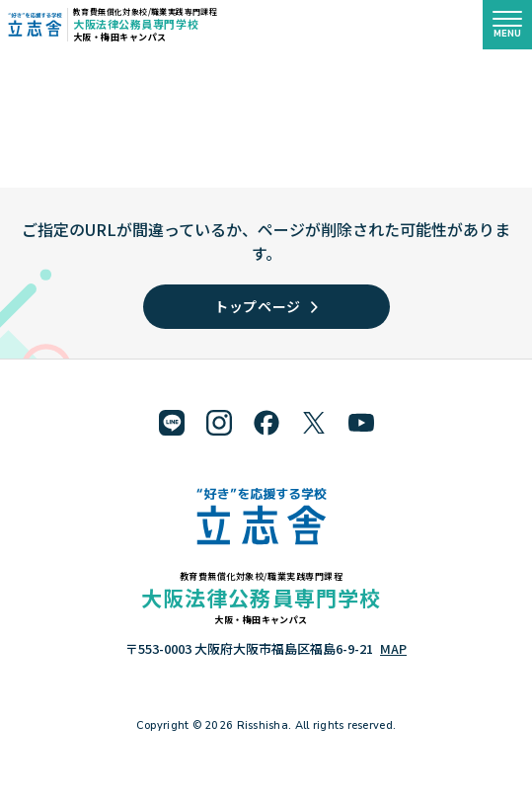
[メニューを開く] (507, 25)
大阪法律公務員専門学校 (136, 24)
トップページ (266, 306)
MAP (393, 648)
